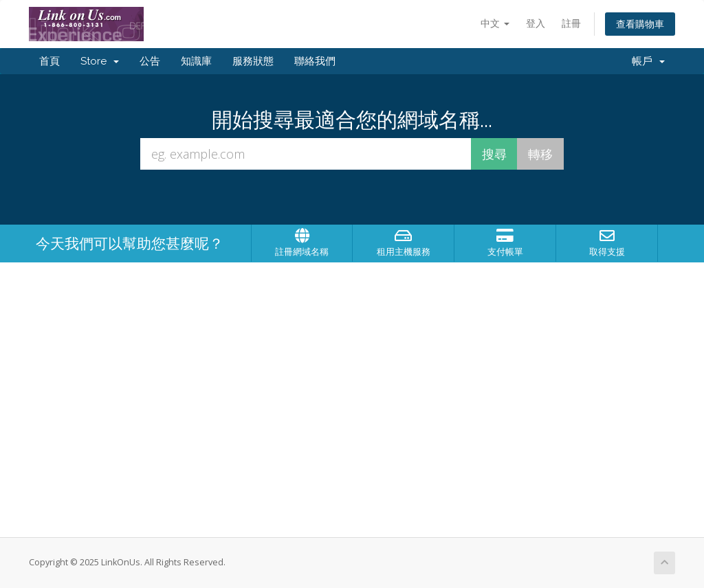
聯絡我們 (315, 61)
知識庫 (196, 61)
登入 (536, 23)
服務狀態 (253, 61)
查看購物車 (640, 24)
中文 (495, 23)
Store (100, 61)
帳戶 (648, 61)
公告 (150, 61)
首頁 (49, 61)
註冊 (571, 23)
